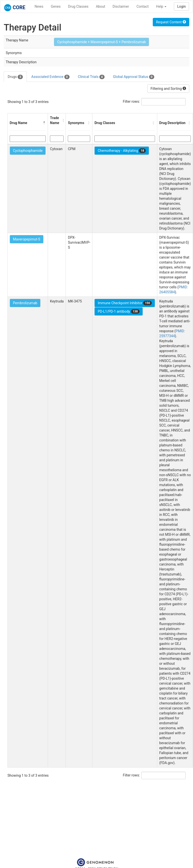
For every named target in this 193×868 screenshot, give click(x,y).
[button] (44, 123)
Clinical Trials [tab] (91, 77)
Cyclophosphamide (28, 151)
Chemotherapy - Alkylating (122, 151)
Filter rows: (132, 101)
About (100, 6)
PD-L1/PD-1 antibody (118, 311)
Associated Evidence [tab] (50, 77)
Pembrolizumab (25, 303)
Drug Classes (78, 6)
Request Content (171, 22)
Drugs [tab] (15, 77)
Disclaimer (121, 6)
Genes (56, 6)
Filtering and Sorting (168, 89)
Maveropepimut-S (27, 239)
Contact (142, 6)
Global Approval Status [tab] (134, 77)
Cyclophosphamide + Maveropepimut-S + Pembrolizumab (101, 42)
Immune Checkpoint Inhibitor (125, 303)
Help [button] (161, 6)
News (39, 6)
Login (181, 6)
